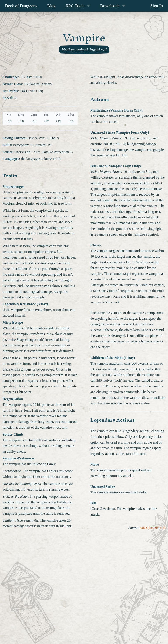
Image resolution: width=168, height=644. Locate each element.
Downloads (113, 6)
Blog (51, 6)
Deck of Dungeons (21, 6)
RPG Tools (78, 6)
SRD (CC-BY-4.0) (153, 528)
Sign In (157, 6)
